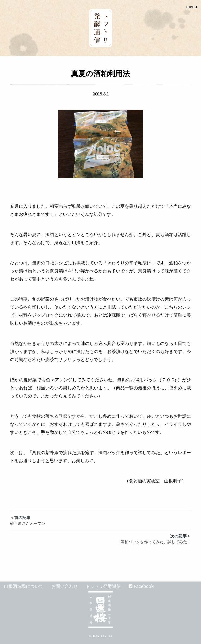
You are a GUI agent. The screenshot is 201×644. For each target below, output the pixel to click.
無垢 (36, 263)
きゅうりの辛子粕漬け (129, 263)
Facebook (144, 586)
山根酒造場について (24, 586)
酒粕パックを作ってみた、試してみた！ (100, 539)
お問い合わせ (65, 586)
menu (192, 7)
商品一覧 (125, 388)
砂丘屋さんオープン (100, 520)
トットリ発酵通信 (103, 586)
